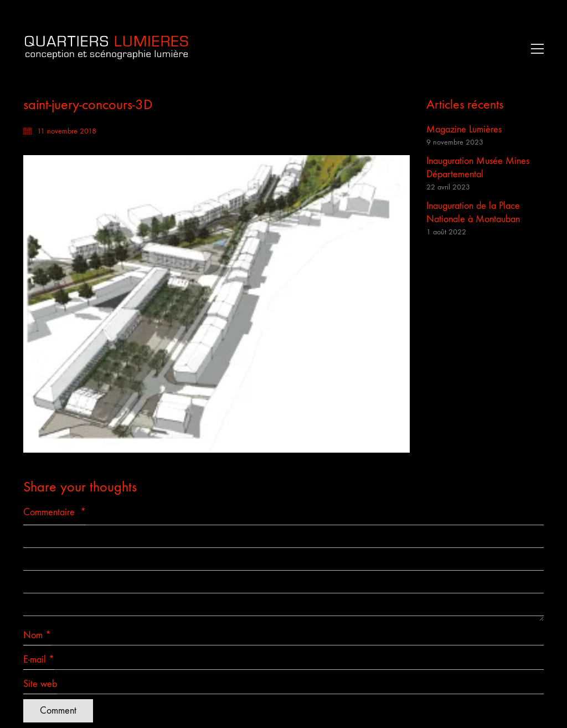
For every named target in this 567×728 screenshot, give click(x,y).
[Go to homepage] (106, 48)
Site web (40, 684)
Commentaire (55, 512)
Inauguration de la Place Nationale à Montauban (473, 212)
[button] (535, 49)
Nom (37, 635)
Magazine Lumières (464, 129)
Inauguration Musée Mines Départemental (478, 168)
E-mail (39, 660)
